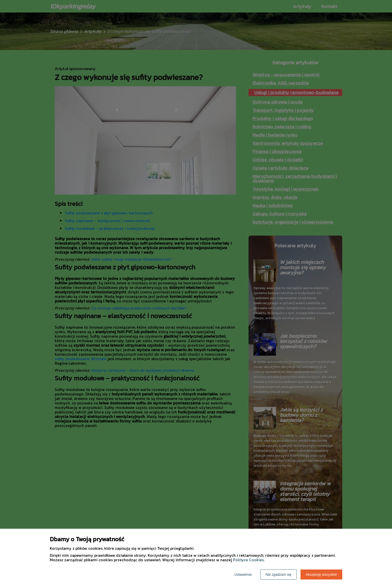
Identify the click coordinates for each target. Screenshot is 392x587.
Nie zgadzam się (278, 574)
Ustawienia (243, 574)
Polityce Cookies (248, 560)
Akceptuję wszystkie (321, 574)
